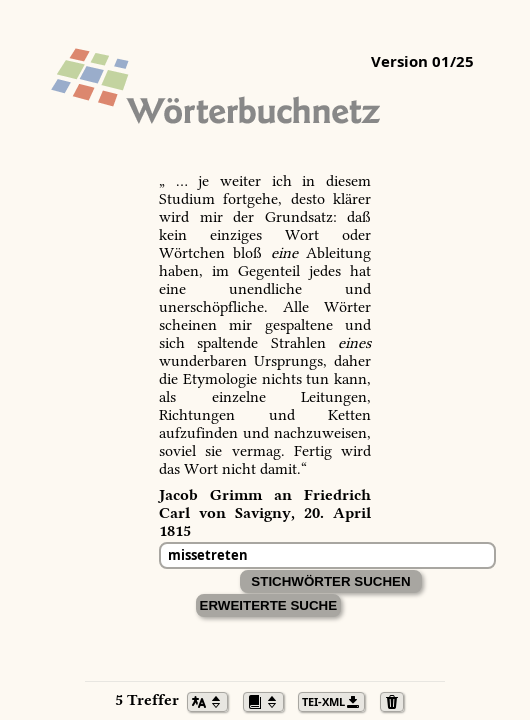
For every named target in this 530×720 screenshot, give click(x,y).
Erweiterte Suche (269, 605)
